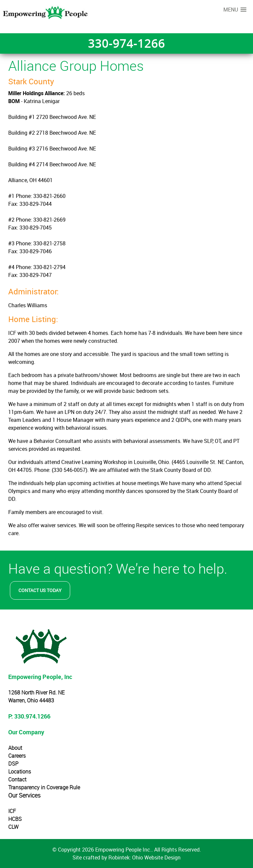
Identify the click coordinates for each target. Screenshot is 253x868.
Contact (17, 779)
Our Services (24, 795)
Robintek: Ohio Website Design (144, 857)
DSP (13, 764)
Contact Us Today (40, 590)
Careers (17, 756)
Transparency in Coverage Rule (44, 787)
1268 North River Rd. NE (36, 692)
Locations (20, 772)
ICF (12, 811)
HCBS (15, 819)
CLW (13, 827)
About (15, 748)
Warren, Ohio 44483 (31, 700)
